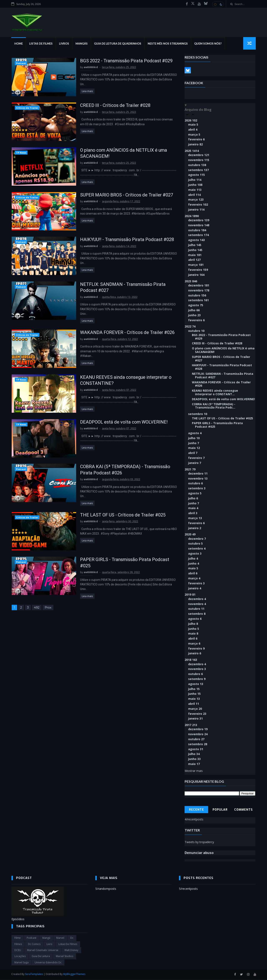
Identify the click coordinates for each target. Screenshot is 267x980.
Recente (196, 810)
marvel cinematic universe (43, 951)
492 (37, 605)
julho (195, 180)
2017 (191, 725)
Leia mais (83, 87)
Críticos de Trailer (27, 108)
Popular (220, 810)
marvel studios (65, 957)
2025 (192, 151)
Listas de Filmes (41, 44)
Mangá (46, 938)
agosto (197, 175)
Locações (20, 957)
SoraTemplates (34, 974)
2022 (190, 327)
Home (19, 44)
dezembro (199, 155)
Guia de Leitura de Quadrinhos (118, 44)
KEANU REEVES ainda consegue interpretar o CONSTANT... (215, 392)
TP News (21, 153)
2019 (190, 595)
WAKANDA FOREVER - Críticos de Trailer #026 (124, 333)
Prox (48, 605)
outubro (197, 165)
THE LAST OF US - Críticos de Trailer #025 (119, 512)
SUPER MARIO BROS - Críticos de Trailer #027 (123, 195)
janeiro (196, 144)
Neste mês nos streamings (168, 44)
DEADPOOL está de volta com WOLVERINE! (121, 423)
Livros (64, 44)
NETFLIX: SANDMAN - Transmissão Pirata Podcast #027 (223, 376)
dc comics (34, 944)
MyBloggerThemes (74, 974)
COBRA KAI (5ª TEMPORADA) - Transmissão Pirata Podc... (214, 406)
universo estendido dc (48, 963)
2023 (191, 281)
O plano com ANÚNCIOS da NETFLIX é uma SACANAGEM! (223, 350)
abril (193, 130)
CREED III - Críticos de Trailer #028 (112, 106)
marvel (60, 938)
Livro (49, 944)
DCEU (18, 951)
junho (195, 185)
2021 (190, 469)
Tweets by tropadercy (200, 842)
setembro (199, 170)
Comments (244, 810)
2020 (190, 535)
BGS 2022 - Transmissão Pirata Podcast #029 (123, 61)
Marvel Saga (21, 963)
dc (72, 938)
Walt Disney (71, 951)
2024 (192, 216)
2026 (191, 121)
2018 (191, 660)
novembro (199, 160)
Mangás (82, 44)
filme (18, 938)
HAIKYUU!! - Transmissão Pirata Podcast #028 (124, 240)
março (194, 135)
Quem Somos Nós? (208, 44)
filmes (18, 944)
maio (193, 125)
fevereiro (197, 139)
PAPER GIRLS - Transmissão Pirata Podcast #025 (218, 425)
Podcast (21, 63)
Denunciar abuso (199, 853)
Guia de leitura (41, 957)
